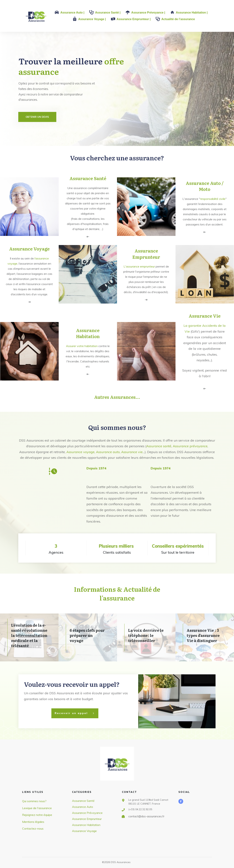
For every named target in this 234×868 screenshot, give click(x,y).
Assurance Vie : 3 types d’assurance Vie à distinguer (203, 635)
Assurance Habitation (88, 333)
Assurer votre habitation (82, 346)
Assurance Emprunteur (146, 254)
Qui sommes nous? (117, 427)
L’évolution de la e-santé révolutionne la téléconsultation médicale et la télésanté (29, 635)
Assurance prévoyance (190, 446)
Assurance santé (159, 446)
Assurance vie (132, 452)
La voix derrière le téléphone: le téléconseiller (146, 635)
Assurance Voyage (29, 249)
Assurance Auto (83, 807)
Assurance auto (108, 452)
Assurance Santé (88, 178)
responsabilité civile (213, 199)
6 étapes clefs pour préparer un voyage (87, 635)
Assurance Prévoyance (87, 813)
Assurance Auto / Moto (205, 186)
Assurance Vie (205, 316)
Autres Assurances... (117, 397)
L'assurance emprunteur (139, 266)
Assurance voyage (80, 452)
